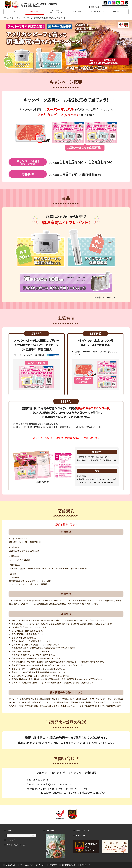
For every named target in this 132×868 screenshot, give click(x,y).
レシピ (9, 830)
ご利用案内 (54, 865)
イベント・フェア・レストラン (17, 845)
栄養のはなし (81, 835)
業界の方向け (96, 7)
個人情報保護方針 (69, 865)
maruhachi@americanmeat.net (54, 784)
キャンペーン (12, 840)
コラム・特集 (50, 830)
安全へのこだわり (82, 830)
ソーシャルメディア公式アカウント (33, 865)
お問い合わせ (85, 865)
